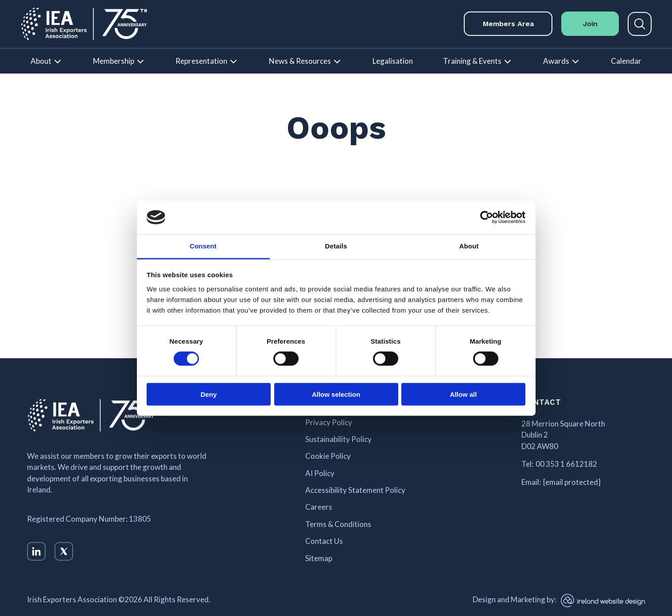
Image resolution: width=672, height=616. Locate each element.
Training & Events (472, 61)
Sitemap (319, 558)
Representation (201, 61)
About (41, 61)
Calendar (626, 61)
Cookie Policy (328, 456)
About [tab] (469, 246)
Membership (114, 61)
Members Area (508, 24)
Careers (319, 507)
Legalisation (393, 61)
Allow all (464, 394)
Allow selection (336, 394)
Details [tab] (336, 246)
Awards (556, 61)
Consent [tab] (203, 246)
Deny (209, 394)
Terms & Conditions (338, 524)
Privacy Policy (329, 422)
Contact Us (324, 541)
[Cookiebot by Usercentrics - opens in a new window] (487, 217)
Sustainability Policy (338, 439)
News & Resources (300, 61)
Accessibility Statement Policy (355, 490)
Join (590, 24)
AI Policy (320, 473)
